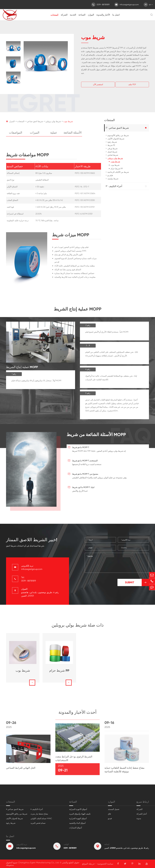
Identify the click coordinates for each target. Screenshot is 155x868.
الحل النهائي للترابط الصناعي (21, 769)
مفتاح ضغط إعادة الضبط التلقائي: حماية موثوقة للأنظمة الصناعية (124, 771)
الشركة (64, 15)
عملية (54, 134)
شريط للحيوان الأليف (116, 139)
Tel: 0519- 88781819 (29, 579)
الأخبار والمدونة (103, 15)
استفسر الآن (98, 85)
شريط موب (68, 123)
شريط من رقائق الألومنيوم (118, 135)
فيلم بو (110, 175)
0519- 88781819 (100, 5)
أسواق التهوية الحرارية (78, 818)
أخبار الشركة (142, 814)
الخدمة (73, 15)
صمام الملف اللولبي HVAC (41, 818)
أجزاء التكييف (115, 186)
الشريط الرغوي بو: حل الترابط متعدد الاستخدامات (74, 760)
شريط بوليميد (113, 179)
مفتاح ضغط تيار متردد (39, 814)
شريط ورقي (112, 148)
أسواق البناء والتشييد (77, 823)
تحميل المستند (114, 809)
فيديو (110, 818)
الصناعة (82, 15)
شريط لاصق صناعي (35, 123)
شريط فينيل (112, 152)
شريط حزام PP (117, 169)
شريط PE (111, 145)
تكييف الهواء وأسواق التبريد (80, 814)
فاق (109, 814)
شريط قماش (113, 155)
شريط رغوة (112, 142)
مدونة (139, 818)
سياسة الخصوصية (105, 864)
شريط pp (134, 59)
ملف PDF (132, 85)
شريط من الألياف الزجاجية (118, 172)
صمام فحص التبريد (38, 823)
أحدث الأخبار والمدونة (77, 714)
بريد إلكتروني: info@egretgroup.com (32, 567)
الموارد (91, 15)
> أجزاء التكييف (37, 809)
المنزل (12, 123)
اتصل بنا (116, 15)
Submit (137, 582)
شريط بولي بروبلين (53, 123)
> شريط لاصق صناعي (15, 809)
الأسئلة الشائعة (73, 134)
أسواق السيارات (76, 828)
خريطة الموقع (88, 864)
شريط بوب (115, 165)
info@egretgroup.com (127, 5)
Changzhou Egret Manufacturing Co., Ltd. (39, 862)
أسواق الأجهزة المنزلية (78, 809)
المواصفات (16, 134)
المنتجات (54, 15)
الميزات (35, 134)
